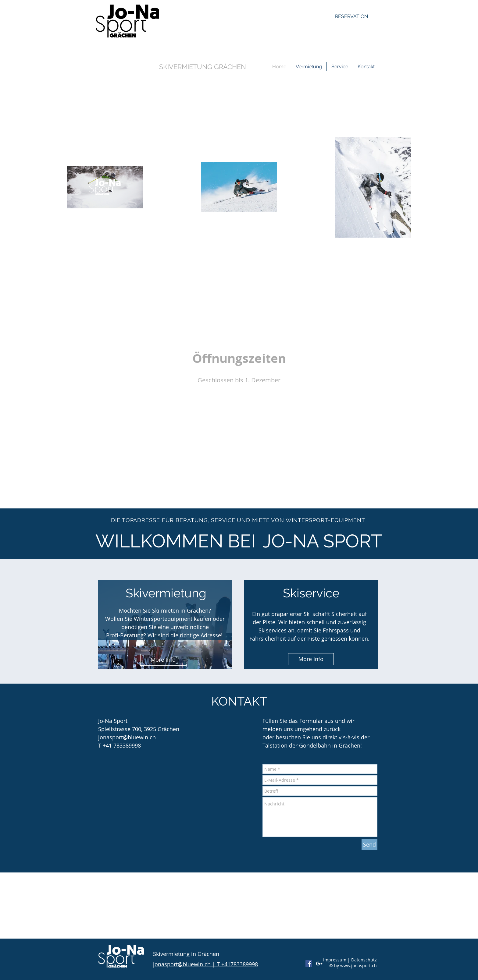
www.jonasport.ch (358, 966)
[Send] (369, 845)
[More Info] (163, 660)
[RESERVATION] (351, 16)
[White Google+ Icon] (319, 964)
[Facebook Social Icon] (309, 964)
